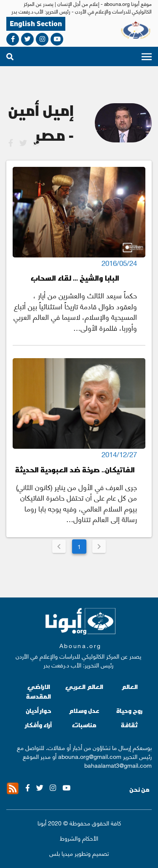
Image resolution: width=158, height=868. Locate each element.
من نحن (139, 790)
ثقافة (130, 725)
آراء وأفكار (39, 725)
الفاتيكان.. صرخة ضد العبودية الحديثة (75, 470)
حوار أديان (39, 711)
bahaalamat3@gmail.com (118, 765)
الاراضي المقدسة (39, 692)
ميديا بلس (61, 853)
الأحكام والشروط (79, 838)
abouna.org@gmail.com (90, 756)
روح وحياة (129, 711)
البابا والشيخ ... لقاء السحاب (75, 278)
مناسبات (84, 725)
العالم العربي (84, 687)
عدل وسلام (84, 711)
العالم (130, 687)
